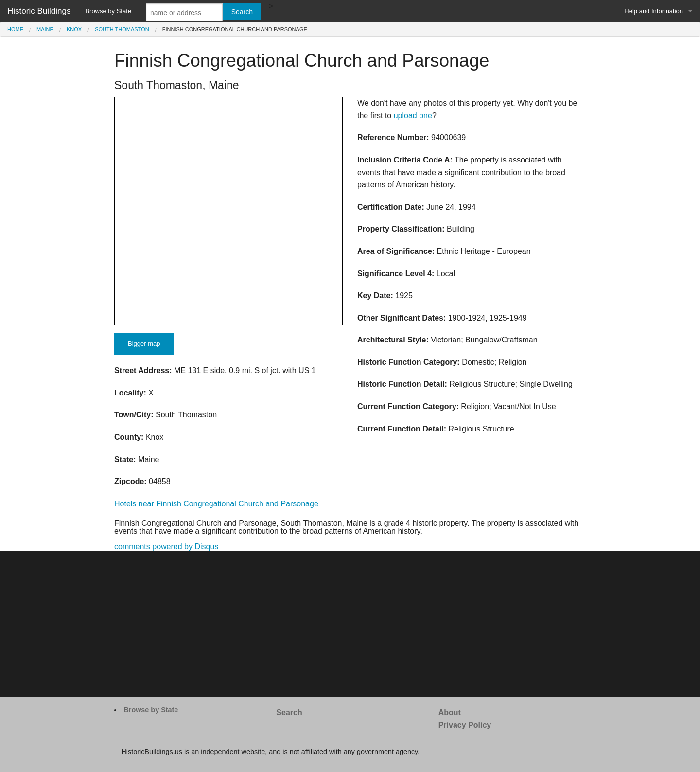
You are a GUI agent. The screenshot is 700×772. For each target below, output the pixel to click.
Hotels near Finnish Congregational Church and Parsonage (216, 504)
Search (289, 712)
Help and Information (654, 11)
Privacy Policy (465, 725)
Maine (45, 29)
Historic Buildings (39, 11)
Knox (74, 29)
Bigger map (144, 344)
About (450, 712)
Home (15, 29)
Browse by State (108, 11)
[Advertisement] (350, 624)
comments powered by (166, 547)
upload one (413, 116)
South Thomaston (122, 29)
